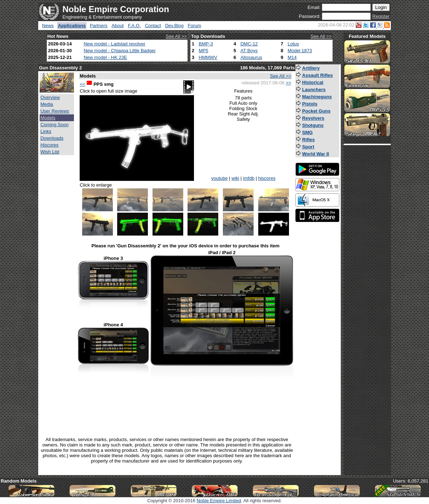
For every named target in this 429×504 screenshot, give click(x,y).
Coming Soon (54, 125)
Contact (153, 26)
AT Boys (249, 51)
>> (288, 83)
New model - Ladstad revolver (114, 44)
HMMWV (208, 57)
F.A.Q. (134, 26)
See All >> (176, 36)
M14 (292, 57)
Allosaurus (251, 57)
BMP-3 (206, 44)
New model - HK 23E (105, 57)
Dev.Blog (174, 26)
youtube (219, 178)
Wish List (50, 152)
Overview (50, 97)
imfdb (249, 178)
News (48, 26)
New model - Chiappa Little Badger (120, 51)
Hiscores (49, 145)
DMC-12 (249, 44)
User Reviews (55, 111)
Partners (99, 26)
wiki (235, 178)
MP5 (203, 51)
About (118, 26)
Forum (195, 26)
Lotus (293, 44)
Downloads (52, 138)
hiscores (267, 178)
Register (381, 16)
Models (48, 118)
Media (47, 104)
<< (82, 84)
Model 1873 (300, 51)
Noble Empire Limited (219, 501)
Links (46, 131)
